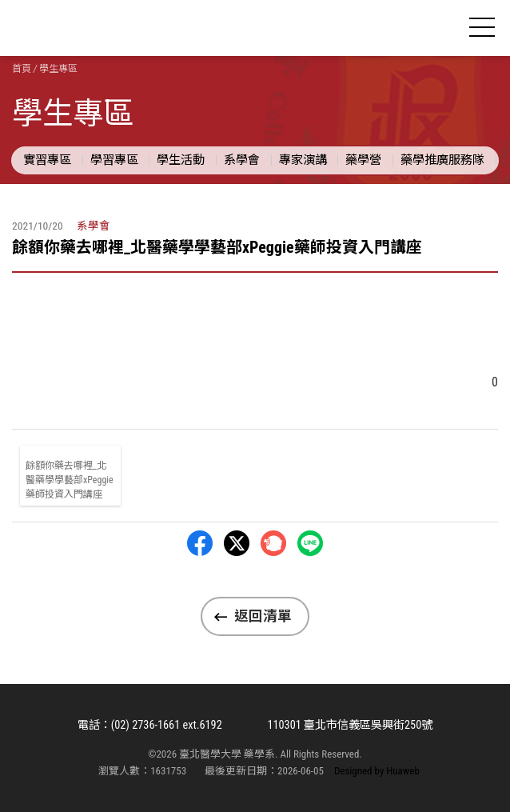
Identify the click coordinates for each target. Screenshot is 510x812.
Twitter (237, 543)
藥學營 (363, 160)
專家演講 (303, 160)
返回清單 (263, 616)
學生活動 (181, 160)
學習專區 (114, 160)
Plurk (273, 543)
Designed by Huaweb (377, 771)
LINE (310, 543)
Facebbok (200, 543)
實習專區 (47, 160)
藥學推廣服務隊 (442, 160)
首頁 (22, 69)
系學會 (242, 160)
